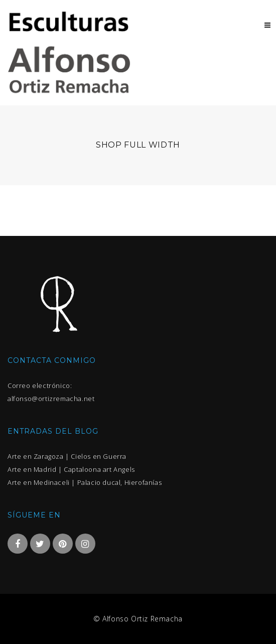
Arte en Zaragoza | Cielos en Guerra (67, 456)
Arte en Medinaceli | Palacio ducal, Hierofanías (85, 482)
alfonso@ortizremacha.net (51, 399)
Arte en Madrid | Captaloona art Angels (71, 469)
